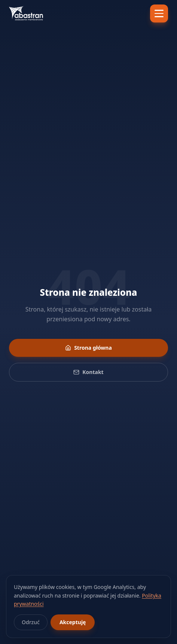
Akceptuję (73, 622)
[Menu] (159, 13)
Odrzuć (31, 622)
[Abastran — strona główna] (26, 13)
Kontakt (88, 372)
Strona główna (88, 348)
